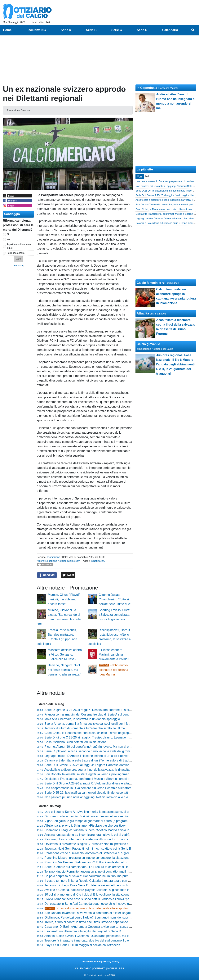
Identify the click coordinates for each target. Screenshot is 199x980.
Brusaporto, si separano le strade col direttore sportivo (87, 908)
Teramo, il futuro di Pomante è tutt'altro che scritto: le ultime (85, 728)
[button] (18, 259)
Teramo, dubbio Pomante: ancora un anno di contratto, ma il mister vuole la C (97, 872)
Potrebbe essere (16, 253)
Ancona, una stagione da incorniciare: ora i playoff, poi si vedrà (87, 835)
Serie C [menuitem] (117, 30)
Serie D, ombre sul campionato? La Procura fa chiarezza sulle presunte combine (99, 867)
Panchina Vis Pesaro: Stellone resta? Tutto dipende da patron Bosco (91, 862)
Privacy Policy (111, 962)
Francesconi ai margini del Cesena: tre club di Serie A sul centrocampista (94, 714)
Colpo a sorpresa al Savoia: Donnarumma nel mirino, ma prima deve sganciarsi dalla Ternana (108, 876)
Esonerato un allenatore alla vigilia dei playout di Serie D (83, 931)
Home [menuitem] (7, 30)
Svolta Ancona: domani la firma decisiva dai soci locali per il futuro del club (95, 724)
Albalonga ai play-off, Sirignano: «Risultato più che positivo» (85, 826)
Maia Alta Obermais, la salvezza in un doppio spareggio (82, 719)
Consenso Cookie (90, 962)
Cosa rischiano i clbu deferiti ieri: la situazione (76, 742)
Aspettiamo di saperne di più (19, 246)
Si (8, 234)
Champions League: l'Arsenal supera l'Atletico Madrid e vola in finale (91, 830)
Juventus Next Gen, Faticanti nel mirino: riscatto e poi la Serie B (88, 849)
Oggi (140, 176)
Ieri (147, 176)
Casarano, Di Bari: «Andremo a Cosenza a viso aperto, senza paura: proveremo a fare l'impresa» (111, 927)
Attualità (143, 313)
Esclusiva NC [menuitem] (36, 30)
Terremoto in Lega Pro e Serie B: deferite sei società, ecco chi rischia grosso (96, 885)
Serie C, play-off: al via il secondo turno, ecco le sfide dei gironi (87, 751)
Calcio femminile (149, 283)
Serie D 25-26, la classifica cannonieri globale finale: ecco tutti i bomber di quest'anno (102, 793)
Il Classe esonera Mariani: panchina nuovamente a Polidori (114, 655)
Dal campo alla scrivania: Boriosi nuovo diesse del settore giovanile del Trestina (99, 816)
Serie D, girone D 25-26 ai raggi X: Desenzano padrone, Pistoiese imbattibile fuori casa (104, 710)
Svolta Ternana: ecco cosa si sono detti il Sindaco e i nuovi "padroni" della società (100, 899)
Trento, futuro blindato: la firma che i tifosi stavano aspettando (86, 922)
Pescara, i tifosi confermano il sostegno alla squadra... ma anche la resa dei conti (100, 839)
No (8, 239)
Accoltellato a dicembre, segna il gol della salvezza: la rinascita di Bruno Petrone (99, 770)
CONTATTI (99, 968)
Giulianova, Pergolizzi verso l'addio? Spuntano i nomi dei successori (91, 917)
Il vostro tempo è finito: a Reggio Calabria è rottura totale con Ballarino (92, 881)
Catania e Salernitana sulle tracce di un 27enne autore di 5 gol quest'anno (95, 760)
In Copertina (146, 88)
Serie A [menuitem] (66, 30)
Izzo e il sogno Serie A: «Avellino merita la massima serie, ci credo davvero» (96, 812)
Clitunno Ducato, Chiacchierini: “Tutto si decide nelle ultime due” (115, 599)
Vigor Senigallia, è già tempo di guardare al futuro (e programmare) (90, 821)
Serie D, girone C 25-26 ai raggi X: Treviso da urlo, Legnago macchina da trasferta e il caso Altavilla (112, 737)
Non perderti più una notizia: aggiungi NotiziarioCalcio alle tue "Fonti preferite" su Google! (105, 797)
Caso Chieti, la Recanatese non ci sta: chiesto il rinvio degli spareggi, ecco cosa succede (105, 733)
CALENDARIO (83, 968)
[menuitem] (193, 30)
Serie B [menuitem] (91, 30)
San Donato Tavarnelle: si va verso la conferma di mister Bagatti (88, 913)
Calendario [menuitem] (170, 30)
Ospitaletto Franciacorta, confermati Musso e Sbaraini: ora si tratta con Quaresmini (101, 779)
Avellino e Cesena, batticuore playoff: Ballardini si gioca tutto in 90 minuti (94, 890)
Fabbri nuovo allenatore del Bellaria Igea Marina (113, 670)
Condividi (47, 575)
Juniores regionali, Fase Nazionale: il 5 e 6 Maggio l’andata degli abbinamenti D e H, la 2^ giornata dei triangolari (175, 364)
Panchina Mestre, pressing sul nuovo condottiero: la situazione (87, 858)
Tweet (68, 575)
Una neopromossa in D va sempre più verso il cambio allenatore (88, 788)
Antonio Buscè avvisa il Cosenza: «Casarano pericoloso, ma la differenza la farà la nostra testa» (110, 936)
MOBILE (112, 968)
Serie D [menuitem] (142, 30)
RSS (121, 968)
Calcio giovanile (148, 344)
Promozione (53, 557)
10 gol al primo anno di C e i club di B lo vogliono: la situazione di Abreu (93, 894)
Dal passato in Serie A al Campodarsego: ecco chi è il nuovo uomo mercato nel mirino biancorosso (111, 904)
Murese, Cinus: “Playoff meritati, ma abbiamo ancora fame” (64, 599)
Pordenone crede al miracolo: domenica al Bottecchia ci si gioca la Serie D (95, 853)
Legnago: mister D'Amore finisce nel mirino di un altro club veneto (89, 756)
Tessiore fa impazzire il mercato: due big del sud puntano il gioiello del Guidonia (98, 940)
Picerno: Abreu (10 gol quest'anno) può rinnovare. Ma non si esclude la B (94, 747)
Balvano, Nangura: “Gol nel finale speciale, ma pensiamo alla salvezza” (64, 670)
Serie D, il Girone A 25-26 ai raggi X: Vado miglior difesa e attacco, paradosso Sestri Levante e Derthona (115, 783)
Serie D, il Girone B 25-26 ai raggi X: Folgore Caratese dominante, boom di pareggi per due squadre (113, 765)
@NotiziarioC (98, 561)
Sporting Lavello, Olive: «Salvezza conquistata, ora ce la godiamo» (115, 615)
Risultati (18, 266)
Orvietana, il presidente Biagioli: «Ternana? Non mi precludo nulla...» (91, 844)
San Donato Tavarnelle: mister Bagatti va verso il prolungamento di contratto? (97, 774)
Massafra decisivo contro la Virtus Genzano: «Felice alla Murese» (65, 655)
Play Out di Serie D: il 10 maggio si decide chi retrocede (82, 945)
